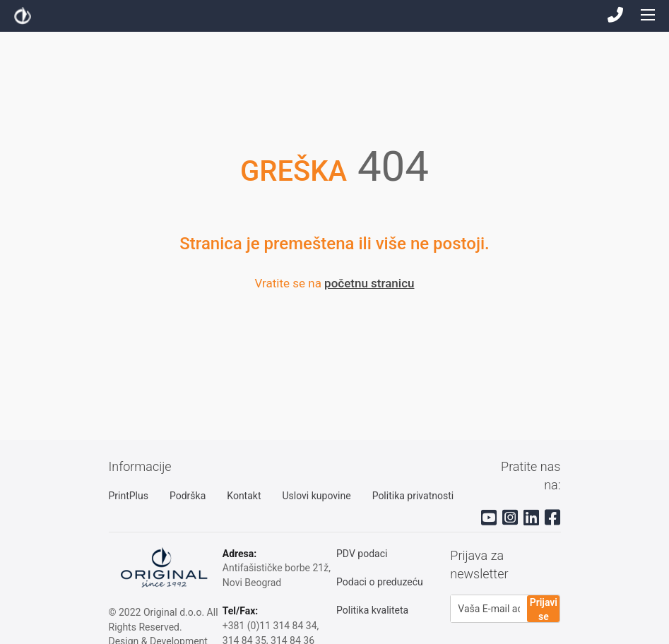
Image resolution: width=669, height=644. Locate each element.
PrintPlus (129, 496)
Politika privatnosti (413, 496)
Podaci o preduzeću (380, 582)
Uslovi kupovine (316, 496)
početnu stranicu (369, 283)
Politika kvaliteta (372, 610)
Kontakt (244, 496)
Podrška (188, 496)
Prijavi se (544, 609)
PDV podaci (362, 554)
